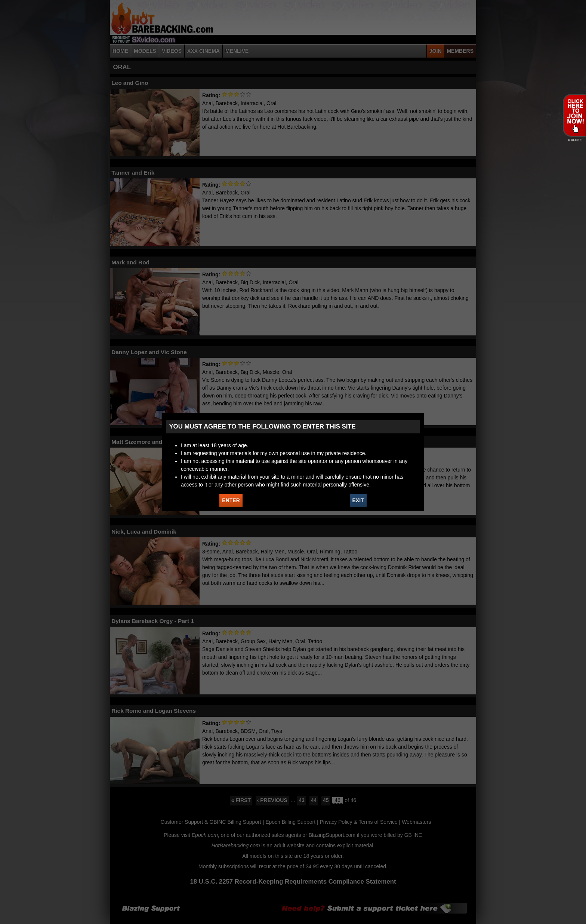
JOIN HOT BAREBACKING (574, 115)
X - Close (574, 140)
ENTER (231, 500)
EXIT (358, 500)
